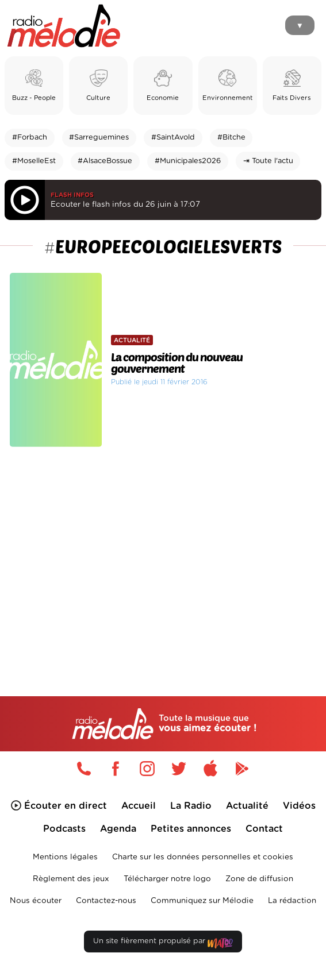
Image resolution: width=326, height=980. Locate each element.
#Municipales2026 (188, 161)
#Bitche (231, 138)
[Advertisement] (163, 549)
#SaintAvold (173, 138)
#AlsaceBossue (105, 161)
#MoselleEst (34, 161)
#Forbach (30, 138)
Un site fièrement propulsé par (163, 944)
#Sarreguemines (99, 138)
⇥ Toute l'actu (268, 161)
